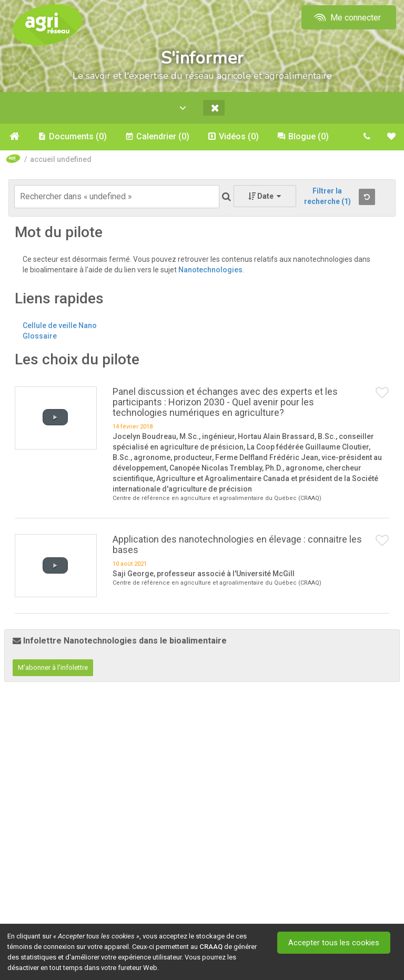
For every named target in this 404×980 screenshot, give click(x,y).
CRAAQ (211, 947)
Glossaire (40, 336)
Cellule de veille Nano (60, 326)
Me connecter (346, 18)
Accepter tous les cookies (335, 943)
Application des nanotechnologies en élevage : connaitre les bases (237, 545)
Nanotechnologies (210, 270)
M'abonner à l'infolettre (53, 668)
